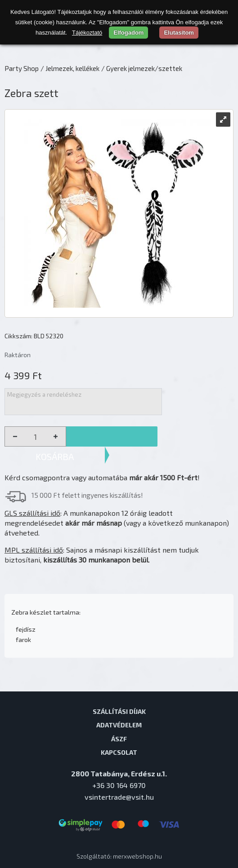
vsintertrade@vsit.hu (119, 797)
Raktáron (18, 355)
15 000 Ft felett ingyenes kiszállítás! (87, 495)
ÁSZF (119, 739)
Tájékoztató (87, 33)
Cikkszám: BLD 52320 (34, 336)
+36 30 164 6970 (119, 785)
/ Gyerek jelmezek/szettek (142, 68)
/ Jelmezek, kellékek (70, 68)
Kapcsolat (119, 752)
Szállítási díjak (119, 711)
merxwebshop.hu (137, 856)
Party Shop (22, 68)
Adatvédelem (119, 725)
